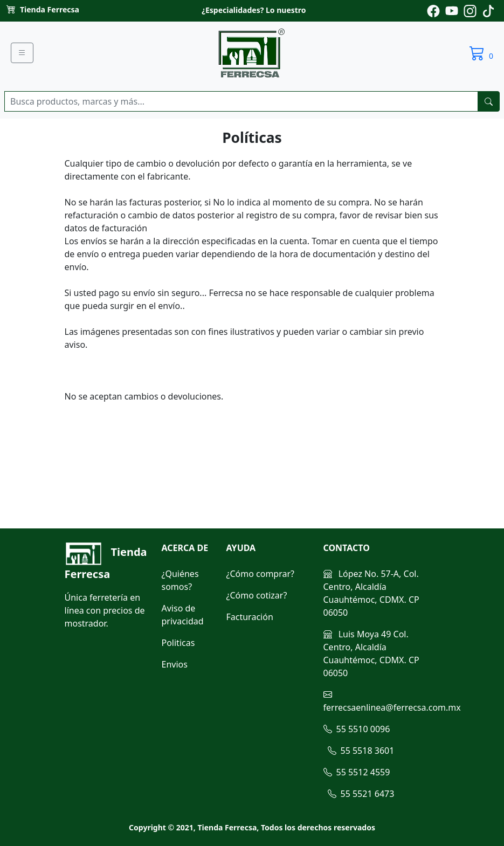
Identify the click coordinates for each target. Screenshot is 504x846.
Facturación (250, 617)
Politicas (178, 643)
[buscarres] (489, 101)
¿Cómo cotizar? (257, 595)
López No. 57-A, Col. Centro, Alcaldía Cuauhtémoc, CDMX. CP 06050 (371, 593)
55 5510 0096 (357, 729)
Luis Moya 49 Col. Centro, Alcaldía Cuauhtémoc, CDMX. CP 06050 (371, 654)
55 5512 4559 (357, 772)
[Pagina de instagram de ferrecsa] (470, 10)
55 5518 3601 (361, 751)
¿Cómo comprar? (261, 574)
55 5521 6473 (361, 794)
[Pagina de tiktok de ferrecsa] (488, 10)
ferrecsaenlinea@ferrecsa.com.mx (392, 701)
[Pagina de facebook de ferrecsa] (433, 10)
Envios (175, 664)
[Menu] (22, 53)
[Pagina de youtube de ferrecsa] (452, 10)
